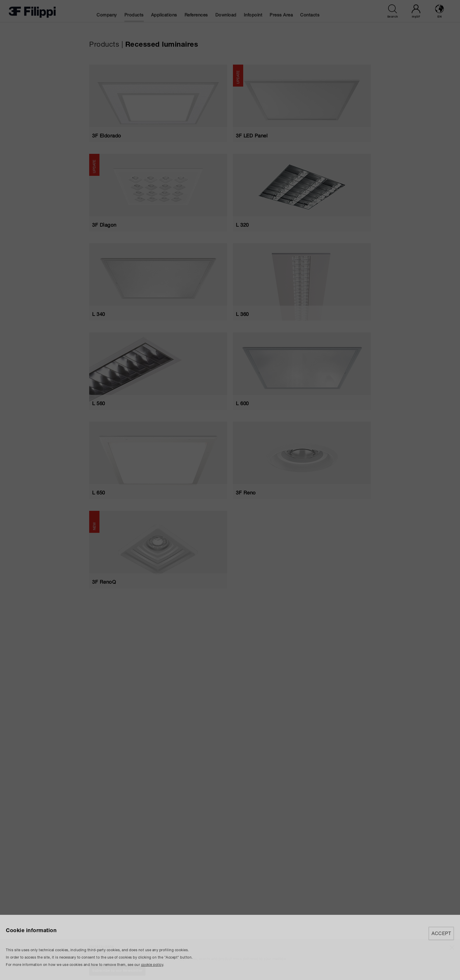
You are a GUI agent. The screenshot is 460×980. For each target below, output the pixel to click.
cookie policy (152, 965)
